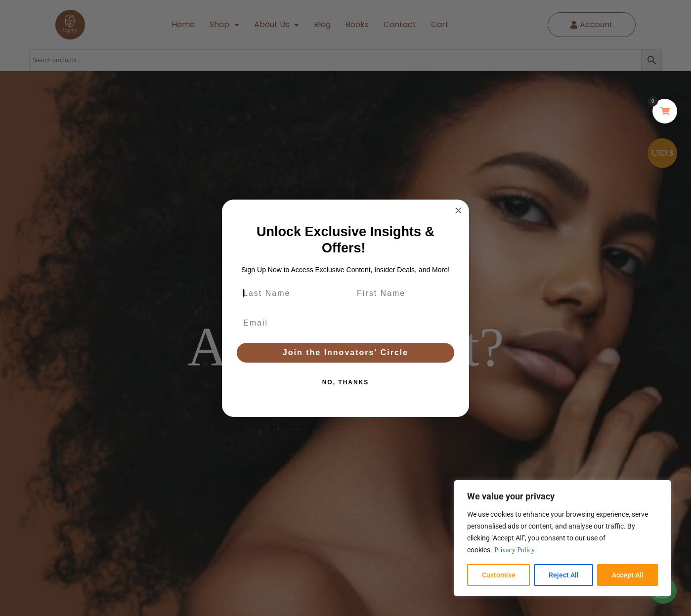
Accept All (628, 575)
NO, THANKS (346, 382)
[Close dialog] (458, 210)
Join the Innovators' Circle (345, 352)
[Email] (345, 323)
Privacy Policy (515, 550)
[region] (562, 538)
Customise (499, 575)
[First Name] (402, 293)
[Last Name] (289, 293)
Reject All (564, 575)
